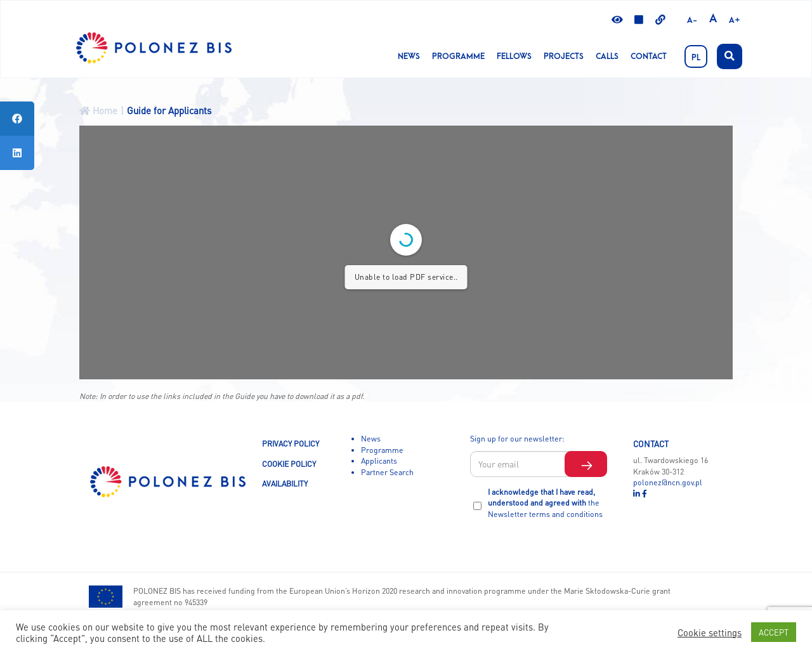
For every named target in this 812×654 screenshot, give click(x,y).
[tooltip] (17, 119)
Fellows (514, 56)
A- (692, 20)
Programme (458, 56)
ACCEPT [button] (774, 632)
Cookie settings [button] (710, 632)
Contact (649, 56)
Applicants (379, 461)
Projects (564, 56)
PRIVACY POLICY (291, 443)
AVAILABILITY (285, 483)
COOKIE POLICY (289, 464)
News (409, 56)
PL (696, 58)
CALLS (607, 56)
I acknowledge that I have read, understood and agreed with (545, 503)
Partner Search (387, 472)
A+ (735, 20)
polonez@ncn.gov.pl (668, 482)
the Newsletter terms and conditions (545, 508)
